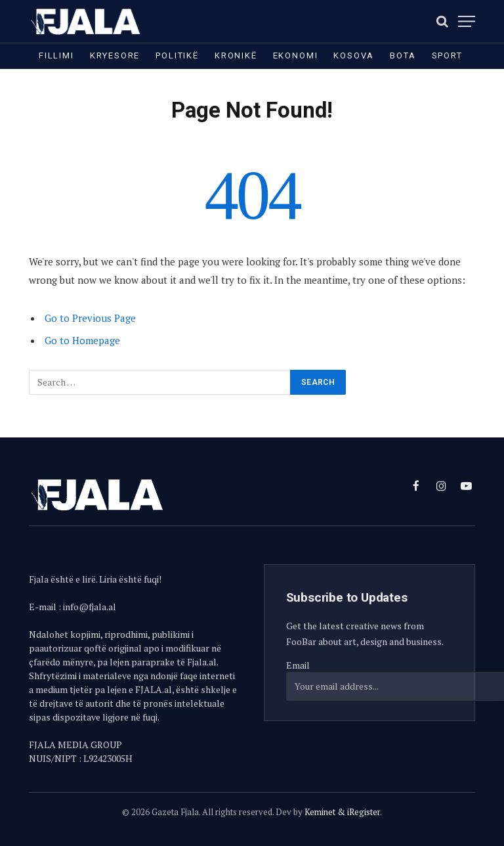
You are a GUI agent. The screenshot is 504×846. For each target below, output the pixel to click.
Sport (447, 56)
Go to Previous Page (90, 318)
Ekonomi (296, 56)
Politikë (177, 56)
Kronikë (236, 56)
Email (298, 665)
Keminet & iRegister (342, 812)
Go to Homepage (82, 340)
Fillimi (56, 56)
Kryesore (115, 56)
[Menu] (467, 21)
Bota (403, 56)
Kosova (354, 56)
